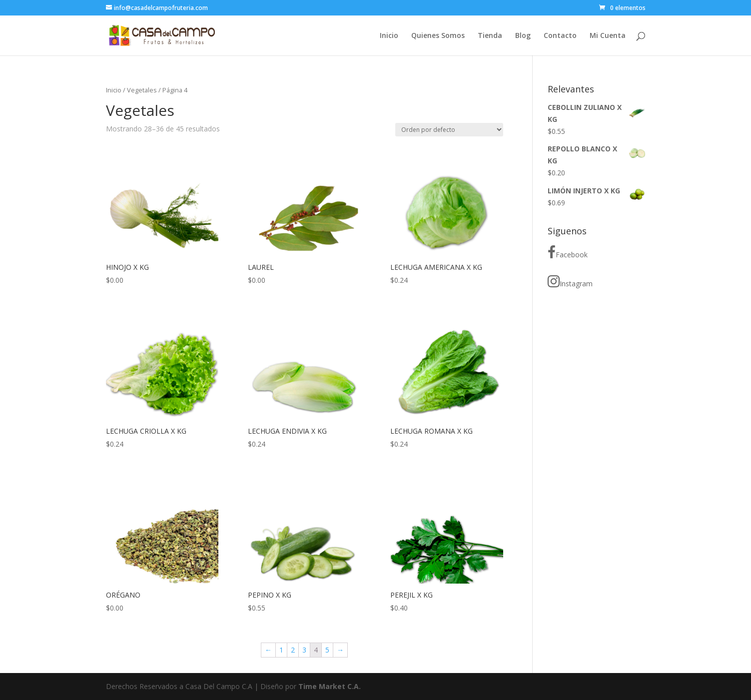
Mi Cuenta (608, 36)
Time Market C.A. (330, 686)
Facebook (568, 252)
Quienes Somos (438, 36)
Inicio (389, 36)
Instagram (570, 281)
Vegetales (142, 90)
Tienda (490, 36)
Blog (523, 36)
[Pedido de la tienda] (449, 130)
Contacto (560, 36)
